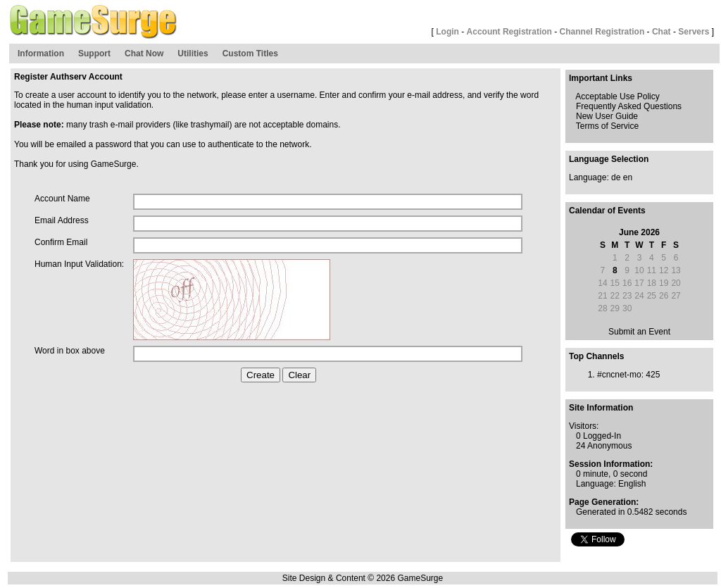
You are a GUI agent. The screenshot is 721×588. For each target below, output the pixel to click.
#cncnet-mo (619, 375)
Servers (694, 32)
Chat (662, 32)
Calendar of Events (607, 211)
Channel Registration (602, 32)
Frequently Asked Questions (629, 106)
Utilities (193, 54)
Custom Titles (250, 54)
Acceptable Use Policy (617, 96)
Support (94, 54)
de (616, 177)
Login (447, 32)
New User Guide (607, 116)
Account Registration (509, 32)
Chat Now (144, 54)
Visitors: (584, 426)
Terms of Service (607, 126)
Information (41, 54)
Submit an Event (639, 332)
